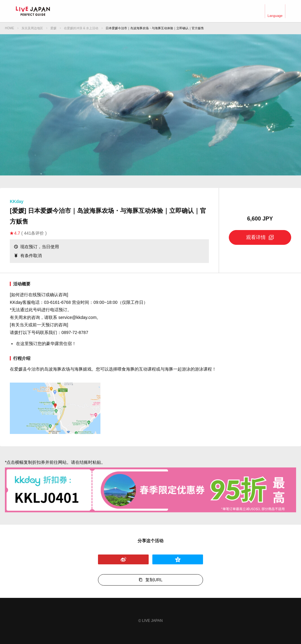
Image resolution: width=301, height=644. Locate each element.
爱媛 (53, 28)
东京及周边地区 (32, 28)
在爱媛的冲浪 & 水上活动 (81, 28)
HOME (10, 28)
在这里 (22, 344)
